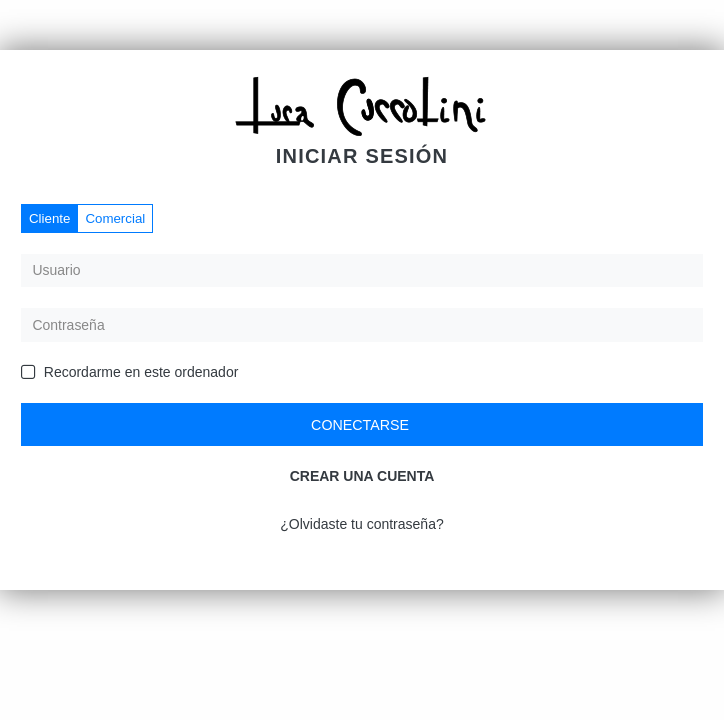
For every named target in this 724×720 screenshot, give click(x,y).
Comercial (115, 218)
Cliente (49, 218)
